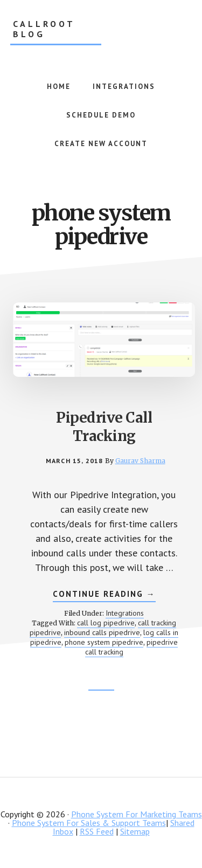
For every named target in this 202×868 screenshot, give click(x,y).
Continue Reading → (104, 595)
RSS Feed (97, 831)
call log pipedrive (106, 623)
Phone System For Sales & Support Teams (89, 823)
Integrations (125, 613)
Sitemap (135, 831)
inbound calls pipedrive (102, 632)
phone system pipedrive (104, 642)
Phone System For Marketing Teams (137, 814)
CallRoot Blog (44, 29)
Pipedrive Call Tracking (104, 427)
